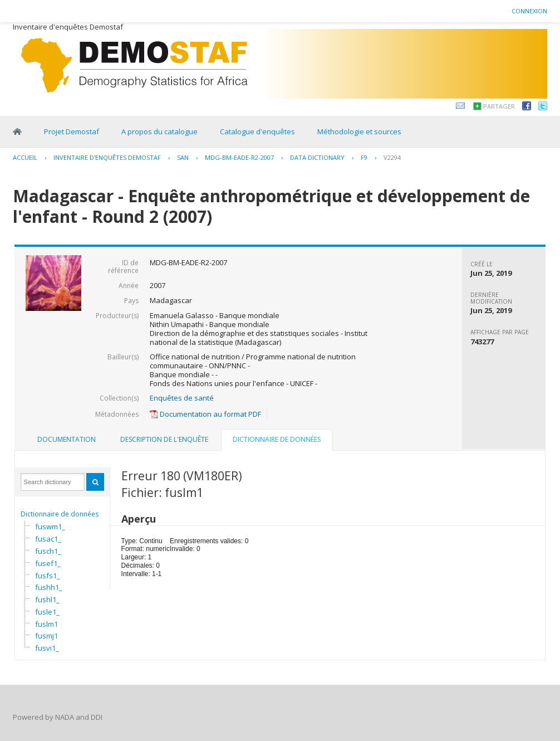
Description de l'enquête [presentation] (164, 439)
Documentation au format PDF (205, 414)
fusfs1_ (48, 576)
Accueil (25, 157)
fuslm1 (46, 624)
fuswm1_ (50, 526)
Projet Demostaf (72, 131)
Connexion (529, 11)
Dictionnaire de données (60, 514)
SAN (183, 157)
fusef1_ (48, 563)
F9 (364, 157)
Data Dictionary (317, 157)
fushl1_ (47, 599)
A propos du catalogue (159, 131)
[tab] (67, 440)
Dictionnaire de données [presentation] (277, 439)
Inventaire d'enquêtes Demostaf (107, 157)
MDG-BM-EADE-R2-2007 (239, 157)
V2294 (392, 157)
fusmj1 (46, 636)
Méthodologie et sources (359, 131)
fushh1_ (49, 587)
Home (17, 131)
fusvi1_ (47, 648)
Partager (499, 106)
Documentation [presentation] (67, 439)
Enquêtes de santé (182, 398)
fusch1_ (48, 551)
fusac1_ (48, 539)
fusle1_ (47, 612)
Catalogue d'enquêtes (257, 131)
